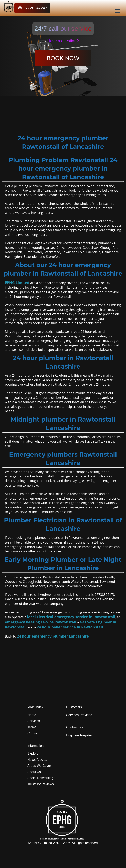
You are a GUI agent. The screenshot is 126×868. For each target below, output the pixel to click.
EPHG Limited (17, 283)
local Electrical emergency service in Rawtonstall (71, 617)
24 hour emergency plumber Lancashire (53, 636)
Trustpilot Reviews (41, 784)
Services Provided (79, 715)
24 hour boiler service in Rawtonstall (70, 627)
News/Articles (37, 760)
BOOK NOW (63, 58)
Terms (32, 727)
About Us (34, 772)
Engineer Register (79, 735)
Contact (33, 733)
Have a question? (63, 41)
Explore (33, 754)
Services (34, 721)
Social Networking (40, 778)
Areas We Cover (39, 766)
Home (32, 715)
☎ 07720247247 (32, 8)
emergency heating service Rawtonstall (40, 622)
